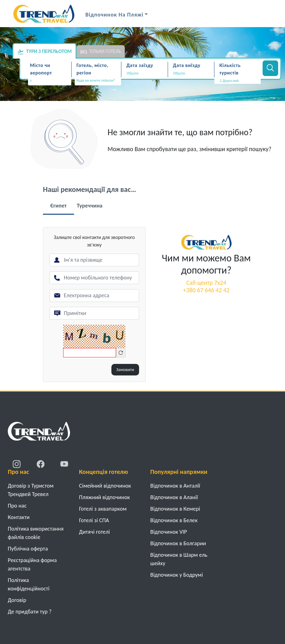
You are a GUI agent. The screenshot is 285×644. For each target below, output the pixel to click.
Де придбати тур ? (30, 612)
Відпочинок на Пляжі (114, 15)
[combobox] (50, 81)
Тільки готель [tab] (101, 52)
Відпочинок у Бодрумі (177, 575)
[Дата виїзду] (191, 73)
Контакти (19, 517)
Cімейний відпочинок (105, 486)
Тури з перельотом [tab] (44, 52)
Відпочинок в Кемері (175, 509)
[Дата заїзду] (145, 73)
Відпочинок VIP (169, 532)
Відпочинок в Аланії (174, 497)
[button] (238, 81)
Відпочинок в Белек (174, 520)
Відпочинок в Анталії (175, 486)
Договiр (17, 600)
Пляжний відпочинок (105, 497)
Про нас (17, 506)
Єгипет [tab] (58, 206)
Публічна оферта (28, 549)
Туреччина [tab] (90, 206)
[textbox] (50, 81)
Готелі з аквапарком (103, 509)
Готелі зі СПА (94, 520)
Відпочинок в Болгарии (178, 543)
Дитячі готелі (94, 532)
